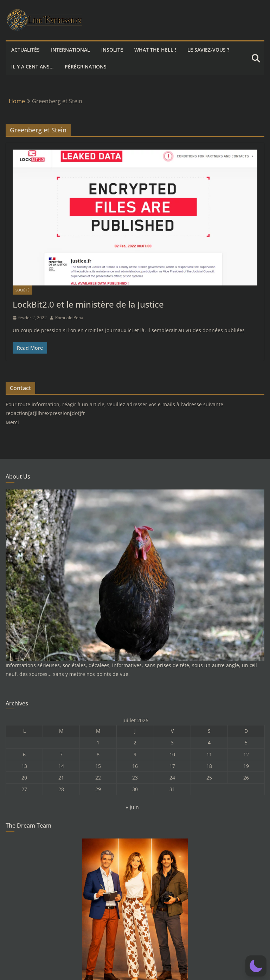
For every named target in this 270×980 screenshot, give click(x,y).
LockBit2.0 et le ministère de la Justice (88, 304)
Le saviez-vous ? (208, 50)
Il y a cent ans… (32, 67)
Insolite (112, 50)
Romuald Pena (69, 318)
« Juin (132, 807)
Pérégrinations (86, 67)
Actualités (25, 50)
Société (22, 290)
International (70, 50)
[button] (256, 966)
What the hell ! (155, 50)
